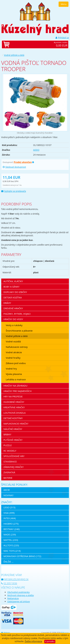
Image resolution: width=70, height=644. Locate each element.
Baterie (8, 478)
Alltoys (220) (11, 545)
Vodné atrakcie (14, 352)
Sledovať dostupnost (14, 167)
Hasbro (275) (11, 524)
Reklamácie (13, 598)
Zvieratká (9, 472)
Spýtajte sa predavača (14, 191)
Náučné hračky (13, 429)
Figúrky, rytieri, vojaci (17, 314)
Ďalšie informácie (33, 641)
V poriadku (50, 641)
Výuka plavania (14, 374)
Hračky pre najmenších (18, 391)
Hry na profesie (13, 396)
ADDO (36, 150)
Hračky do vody (13, 319)
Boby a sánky (11, 287)
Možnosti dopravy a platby (21, 595)
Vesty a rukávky (14, 325)
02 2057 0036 (9, 583)
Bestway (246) (12, 529)
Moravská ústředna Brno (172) (22, 556)
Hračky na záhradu (15, 386)
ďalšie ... (9, 562)
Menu (64, 4)
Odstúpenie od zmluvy (19, 601)
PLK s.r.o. (65, 632)
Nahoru (6, 632)
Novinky (9, 495)
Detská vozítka (13, 297)
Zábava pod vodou (16, 363)
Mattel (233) (11, 540)
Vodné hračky (13, 358)
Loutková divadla (15, 413)
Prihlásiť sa (62, 38)
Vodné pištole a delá (14, 55)
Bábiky (7, 434)
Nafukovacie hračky (16, 424)
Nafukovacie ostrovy (17, 347)
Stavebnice (10, 462)
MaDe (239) (10, 534)
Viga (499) (9, 513)
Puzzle (8, 445)
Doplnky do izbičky (15, 292)
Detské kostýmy (13, 418)
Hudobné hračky (14, 402)
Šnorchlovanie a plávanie (19, 331)
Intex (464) (10, 518)
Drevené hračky (13, 308)
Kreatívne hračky (14, 407)
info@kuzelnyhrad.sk (15, 579)
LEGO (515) (9, 507)
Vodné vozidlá (13, 341)
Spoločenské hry (14, 456)
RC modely (10, 451)
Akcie (7, 490)
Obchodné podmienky (19, 592)
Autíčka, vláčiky (13, 281)
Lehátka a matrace (16, 379)
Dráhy (7, 303)
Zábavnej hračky (14, 467)
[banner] (35, 11)
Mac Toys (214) (12, 551)
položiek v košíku (38, 44)
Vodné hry (11, 369)
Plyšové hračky (13, 440)
